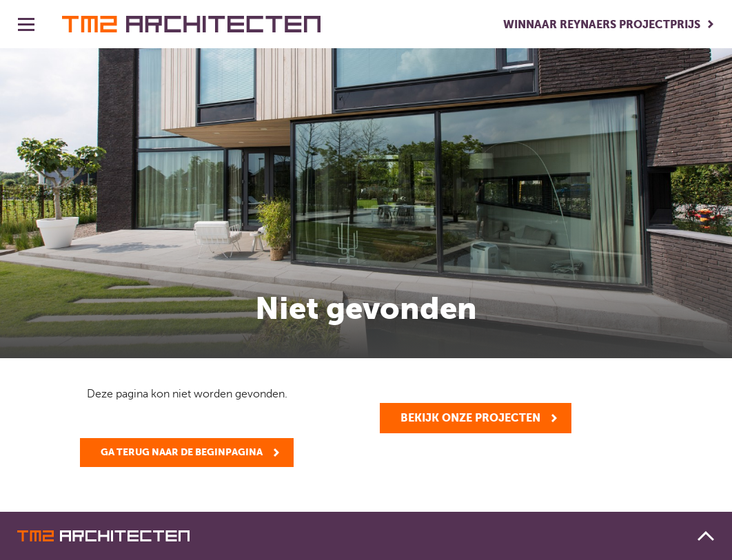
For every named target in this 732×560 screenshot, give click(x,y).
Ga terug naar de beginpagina (182, 452)
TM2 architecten (191, 24)
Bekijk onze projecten (470, 418)
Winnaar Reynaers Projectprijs (602, 24)
